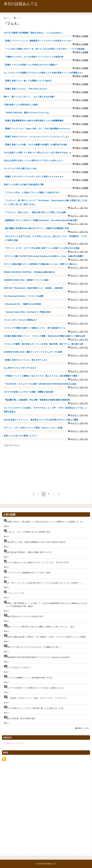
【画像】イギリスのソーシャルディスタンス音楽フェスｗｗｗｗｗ (34, 177)
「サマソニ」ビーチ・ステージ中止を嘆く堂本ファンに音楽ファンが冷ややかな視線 (42, 248)
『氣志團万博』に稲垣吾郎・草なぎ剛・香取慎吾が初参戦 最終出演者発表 (37, 400)
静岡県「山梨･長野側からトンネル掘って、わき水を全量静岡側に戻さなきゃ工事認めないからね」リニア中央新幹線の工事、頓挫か (47, 605)
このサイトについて (14, 743)
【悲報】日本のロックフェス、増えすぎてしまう (26, 360)
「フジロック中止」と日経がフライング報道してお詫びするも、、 (34, 192)
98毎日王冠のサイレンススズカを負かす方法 (24, 616)
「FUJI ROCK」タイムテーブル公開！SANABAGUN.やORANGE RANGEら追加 (40, 384)
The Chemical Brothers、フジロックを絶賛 (25, 296)
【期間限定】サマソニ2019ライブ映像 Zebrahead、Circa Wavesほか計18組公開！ (41, 220)
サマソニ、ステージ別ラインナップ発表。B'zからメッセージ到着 (33, 428)
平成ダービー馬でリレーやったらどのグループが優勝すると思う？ (33, 647)
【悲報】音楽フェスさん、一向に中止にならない (26, 89)
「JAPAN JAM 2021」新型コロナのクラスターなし (27, 113)
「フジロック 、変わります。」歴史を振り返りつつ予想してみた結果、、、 (38, 212)
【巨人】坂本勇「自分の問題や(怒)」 (21, 718)
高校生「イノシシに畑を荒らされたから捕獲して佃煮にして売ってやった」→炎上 (40, 627)
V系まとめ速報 (82, 36)
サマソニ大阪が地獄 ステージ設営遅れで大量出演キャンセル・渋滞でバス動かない (41, 264)
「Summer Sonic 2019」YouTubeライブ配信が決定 (27, 312)
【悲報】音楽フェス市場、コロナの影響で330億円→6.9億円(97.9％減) (35, 145)
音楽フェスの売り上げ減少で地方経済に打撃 (24, 185)
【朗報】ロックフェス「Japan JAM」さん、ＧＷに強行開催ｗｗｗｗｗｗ (37, 129)
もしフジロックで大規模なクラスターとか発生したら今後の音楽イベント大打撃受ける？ (44, 73)
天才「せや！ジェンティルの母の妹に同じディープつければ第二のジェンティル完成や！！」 (45, 583)
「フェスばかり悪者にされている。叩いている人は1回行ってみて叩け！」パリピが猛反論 (44, 49)
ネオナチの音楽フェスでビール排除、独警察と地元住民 (29, 392)
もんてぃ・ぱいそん (79, 196)
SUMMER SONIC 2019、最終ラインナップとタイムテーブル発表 (33, 352)
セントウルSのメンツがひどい (18, 667)
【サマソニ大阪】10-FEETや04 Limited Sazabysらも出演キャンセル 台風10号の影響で (44, 256)
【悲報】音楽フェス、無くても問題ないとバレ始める (28, 81)
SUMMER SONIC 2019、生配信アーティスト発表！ (27, 280)
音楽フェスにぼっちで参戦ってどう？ (21, 436)
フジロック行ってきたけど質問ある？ (21, 320)
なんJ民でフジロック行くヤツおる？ (20, 368)
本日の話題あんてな (21, 4)
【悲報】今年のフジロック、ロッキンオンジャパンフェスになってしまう (37, 137)
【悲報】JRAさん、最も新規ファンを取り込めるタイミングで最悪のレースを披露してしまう (45, 522)
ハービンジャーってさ (15, 593)
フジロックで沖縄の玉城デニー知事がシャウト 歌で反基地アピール (35, 328)
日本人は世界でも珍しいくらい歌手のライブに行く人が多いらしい (34, 161)
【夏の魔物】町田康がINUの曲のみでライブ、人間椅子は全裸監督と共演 (36, 228)
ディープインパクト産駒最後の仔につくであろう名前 (28, 573)
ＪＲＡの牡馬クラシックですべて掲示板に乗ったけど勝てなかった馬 (34, 708)
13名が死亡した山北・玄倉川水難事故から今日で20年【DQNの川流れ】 (36, 542)
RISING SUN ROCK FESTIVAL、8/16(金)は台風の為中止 (29, 272)
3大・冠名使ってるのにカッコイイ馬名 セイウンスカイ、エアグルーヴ (36, 698)
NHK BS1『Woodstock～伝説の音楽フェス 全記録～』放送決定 (33, 288)
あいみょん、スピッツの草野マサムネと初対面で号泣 (28, 532)
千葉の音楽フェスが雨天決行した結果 (21, 105)
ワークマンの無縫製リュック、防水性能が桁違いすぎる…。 (31, 678)
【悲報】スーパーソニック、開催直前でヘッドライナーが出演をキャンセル (38, 41)
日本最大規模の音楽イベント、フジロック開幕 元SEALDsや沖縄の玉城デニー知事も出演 (44, 336)
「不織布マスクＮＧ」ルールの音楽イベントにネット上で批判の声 (34, 57)
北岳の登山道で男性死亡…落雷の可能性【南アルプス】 (29, 552)
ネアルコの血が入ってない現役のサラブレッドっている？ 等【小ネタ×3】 (37, 562)
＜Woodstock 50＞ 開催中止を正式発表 (22, 304)
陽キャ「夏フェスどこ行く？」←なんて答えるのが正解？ (30, 97)
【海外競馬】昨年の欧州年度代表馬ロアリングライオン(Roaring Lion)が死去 (37, 657)
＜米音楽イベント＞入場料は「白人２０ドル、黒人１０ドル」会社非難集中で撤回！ (42, 376)
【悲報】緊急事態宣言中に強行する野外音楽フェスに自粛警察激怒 (34, 121)
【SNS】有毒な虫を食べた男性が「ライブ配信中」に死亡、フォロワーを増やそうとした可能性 (46, 637)
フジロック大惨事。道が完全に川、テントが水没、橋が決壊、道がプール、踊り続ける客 (44, 344)
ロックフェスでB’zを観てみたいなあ (20, 168)
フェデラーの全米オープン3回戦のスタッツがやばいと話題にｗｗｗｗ (35, 688)
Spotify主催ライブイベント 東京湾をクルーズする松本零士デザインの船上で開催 (41, 420)
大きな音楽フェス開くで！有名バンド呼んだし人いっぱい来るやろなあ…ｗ (38, 153)
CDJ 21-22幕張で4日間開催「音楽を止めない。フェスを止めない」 (34, 33)
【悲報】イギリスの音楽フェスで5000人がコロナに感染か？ (31, 65)
